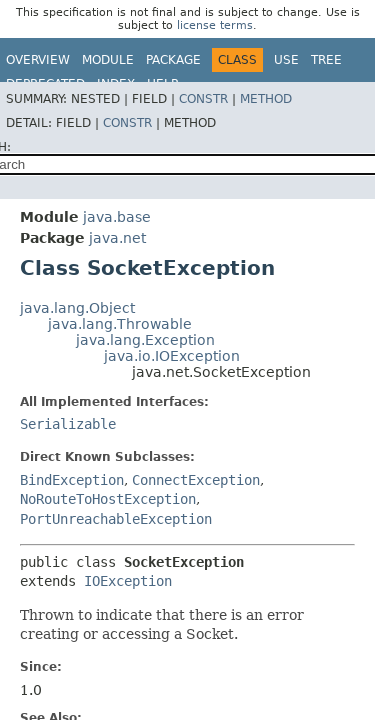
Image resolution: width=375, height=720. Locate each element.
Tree (326, 60)
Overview (38, 60)
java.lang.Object (77, 308)
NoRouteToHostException (108, 499)
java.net (117, 238)
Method (266, 99)
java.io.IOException (172, 356)
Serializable (68, 424)
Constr (203, 99)
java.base (117, 217)
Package (173, 60)
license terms (215, 25)
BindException (72, 480)
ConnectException (196, 480)
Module (108, 60)
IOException (128, 581)
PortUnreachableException (116, 519)
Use (286, 60)
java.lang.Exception (145, 340)
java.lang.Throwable (120, 324)
